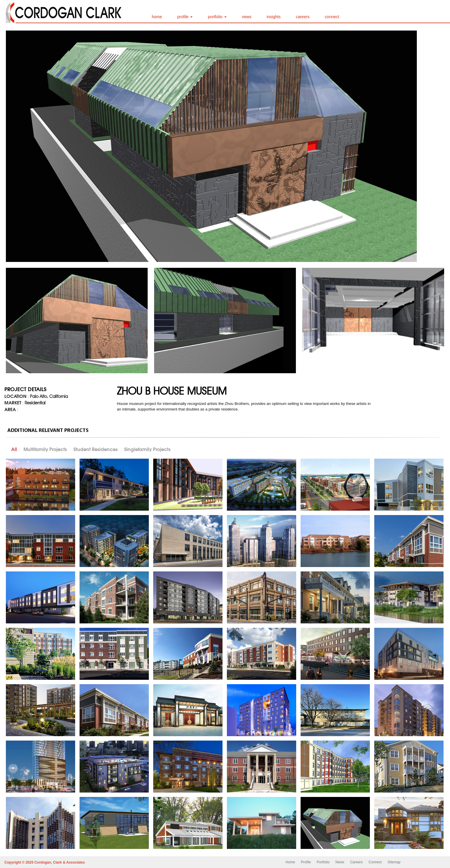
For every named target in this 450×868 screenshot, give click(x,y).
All (14, 449)
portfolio (217, 17)
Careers (357, 862)
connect (332, 17)
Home (290, 862)
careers (303, 17)
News (340, 862)
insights (273, 17)
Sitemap (394, 862)
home (157, 17)
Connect (375, 862)
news (247, 17)
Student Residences (96, 449)
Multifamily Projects (45, 449)
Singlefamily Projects (147, 449)
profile (185, 17)
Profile (306, 862)
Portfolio (323, 862)
